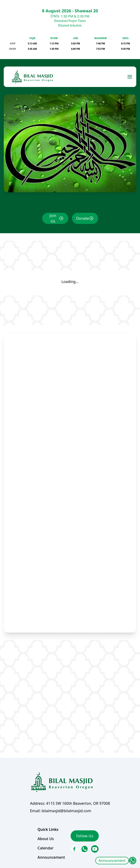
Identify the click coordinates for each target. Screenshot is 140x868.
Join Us (53, 224)
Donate (82, 224)
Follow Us (84, 828)
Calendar (46, 840)
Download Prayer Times (70, 21)
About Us (46, 831)
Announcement (112, 861)
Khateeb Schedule (70, 25)
